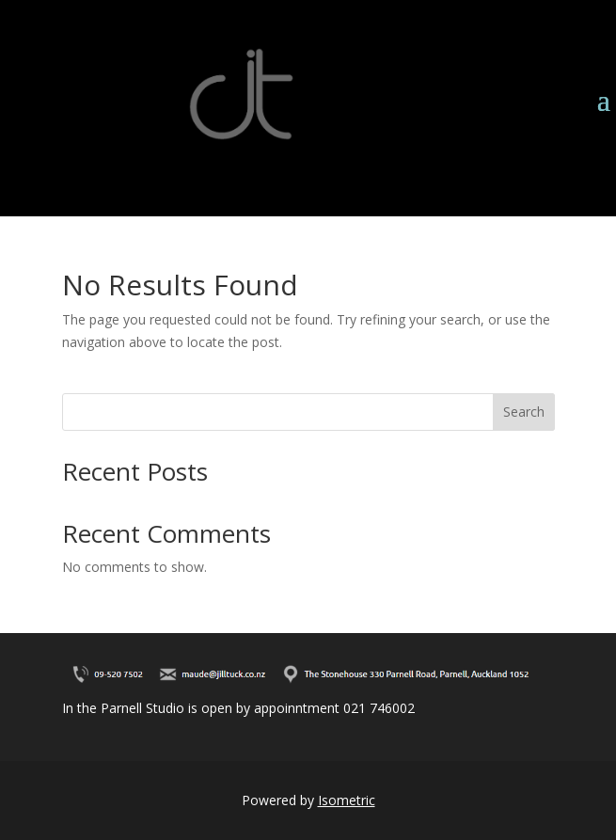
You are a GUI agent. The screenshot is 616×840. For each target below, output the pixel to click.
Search (524, 412)
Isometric (347, 800)
